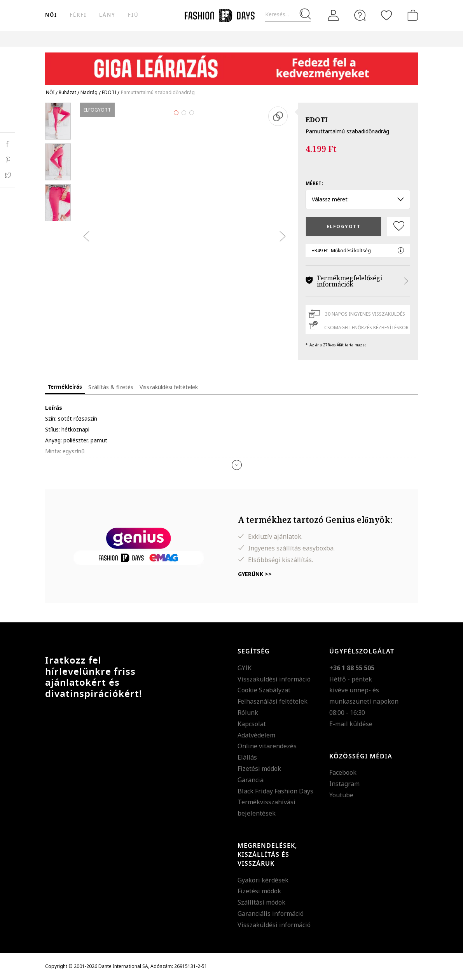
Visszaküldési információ (274, 679)
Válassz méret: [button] (358, 199)
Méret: (314, 183)
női (51, 15)
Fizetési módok (259, 769)
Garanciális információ (271, 914)
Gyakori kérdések (263, 880)
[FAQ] (360, 15)
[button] (237, 465)
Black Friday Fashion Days (275, 791)
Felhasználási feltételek (273, 701)
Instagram (344, 784)
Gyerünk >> (255, 574)
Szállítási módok (261, 902)
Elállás (247, 757)
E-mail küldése (351, 724)
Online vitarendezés (267, 746)
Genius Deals (310, 39)
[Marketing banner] (232, 65)
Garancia (251, 780)
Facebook (343, 772)
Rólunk (248, 713)
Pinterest (8, 160)
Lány (107, 15)
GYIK (245, 668)
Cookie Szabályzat (264, 690)
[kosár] (411, 15)
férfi (78, 15)
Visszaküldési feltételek (169, 387)
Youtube (341, 795)
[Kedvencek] (386, 15)
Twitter (8, 175)
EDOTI (317, 120)
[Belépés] (334, 16)
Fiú (133, 15)
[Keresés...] (288, 15)
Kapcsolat (252, 724)
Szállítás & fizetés (111, 387)
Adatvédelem (256, 735)
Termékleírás (65, 387)
